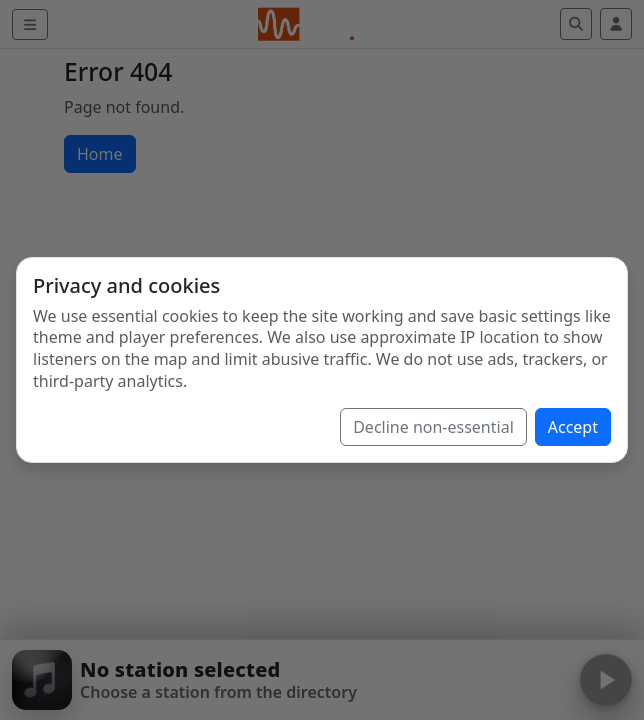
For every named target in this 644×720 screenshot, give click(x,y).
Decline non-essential (433, 427)
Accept (573, 427)
